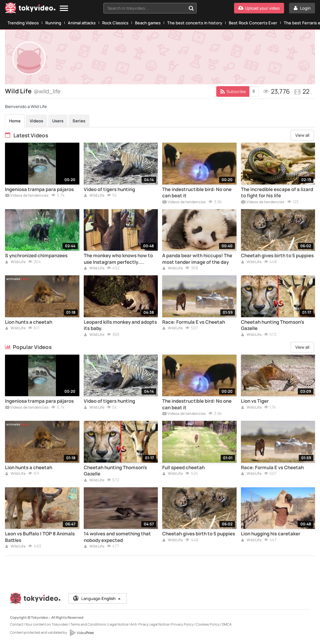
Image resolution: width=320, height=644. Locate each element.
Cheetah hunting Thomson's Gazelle (272, 325)
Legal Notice (118, 624)
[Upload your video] (259, 8)
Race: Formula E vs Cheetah (194, 322)
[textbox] (145, 8)
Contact (17, 624)
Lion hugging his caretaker (271, 534)
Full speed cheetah (183, 468)
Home (15, 121)
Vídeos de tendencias (27, 196)
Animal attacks (82, 23)
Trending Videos (23, 23)
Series (79, 121)
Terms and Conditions (88, 624)
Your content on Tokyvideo (47, 624)
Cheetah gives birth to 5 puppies (277, 256)
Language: (97, 598)
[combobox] (150, 8)
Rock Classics (115, 23)
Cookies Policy (208, 624)
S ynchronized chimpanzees (36, 256)
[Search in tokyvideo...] (191, 8)
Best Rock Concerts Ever (253, 23)
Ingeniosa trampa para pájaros (39, 189)
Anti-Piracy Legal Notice (150, 624)
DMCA (227, 624)
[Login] (302, 8)
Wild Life (94, 196)
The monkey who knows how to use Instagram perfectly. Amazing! (118, 259)
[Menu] (64, 9)
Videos (36, 121)
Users (58, 121)
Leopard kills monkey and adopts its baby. (120, 325)
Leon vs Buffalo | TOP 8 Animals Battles (40, 537)
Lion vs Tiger (255, 401)
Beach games (148, 23)
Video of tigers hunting (109, 189)
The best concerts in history (195, 23)
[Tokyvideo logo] (30, 9)
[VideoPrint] (82, 633)
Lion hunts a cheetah (29, 322)
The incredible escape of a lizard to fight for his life (277, 193)
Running (53, 23)
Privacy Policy (182, 624)
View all (302, 135)
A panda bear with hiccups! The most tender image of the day (197, 259)
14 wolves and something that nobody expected (117, 537)
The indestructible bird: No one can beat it (197, 193)
